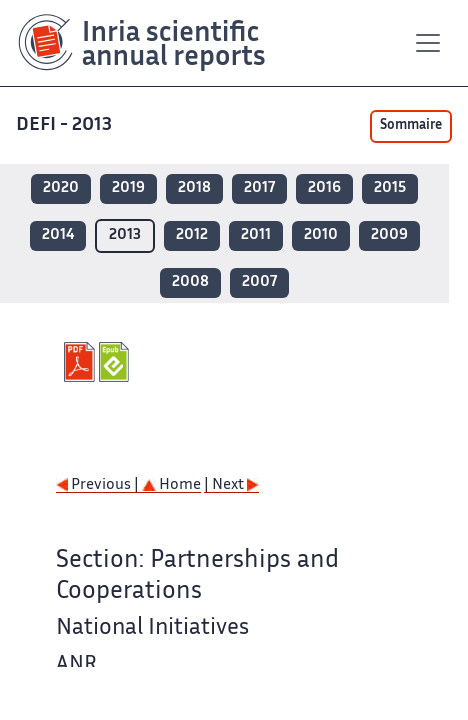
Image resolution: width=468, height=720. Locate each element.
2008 (190, 282)
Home (171, 485)
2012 (192, 235)
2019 (128, 188)
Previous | (99, 485)
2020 (61, 188)
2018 (194, 188)
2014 (58, 235)
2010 (321, 235)
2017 (259, 188)
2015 (390, 188)
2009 (389, 235)
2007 (259, 282)
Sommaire (411, 126)
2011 (256, 235)
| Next (231, 485)
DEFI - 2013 (66, 125)
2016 (324, 188)
